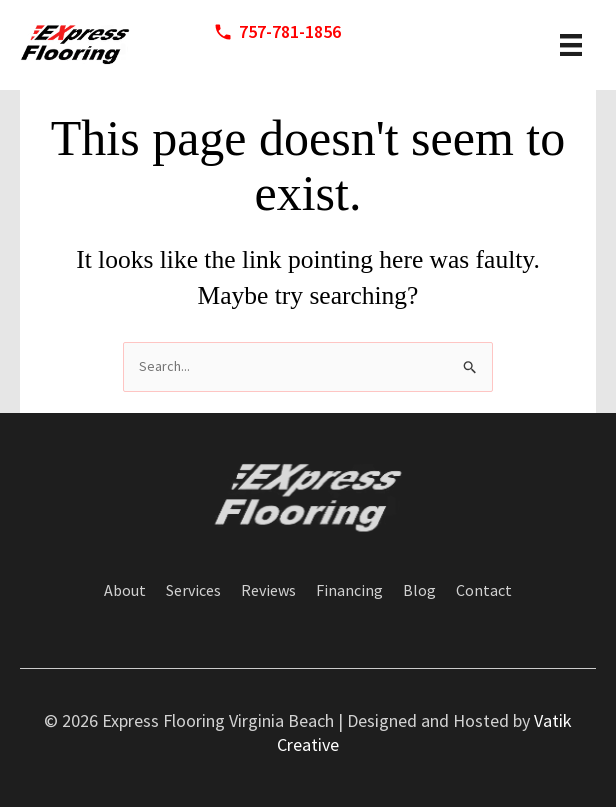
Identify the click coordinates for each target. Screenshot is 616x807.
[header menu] (571, 45)
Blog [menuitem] (419, 591)
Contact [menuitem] (484, 591)
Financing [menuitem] (349, 591)
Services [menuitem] (193, 591)
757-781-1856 (290, 31)
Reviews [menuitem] (268, 591)
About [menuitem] (125, 591)
